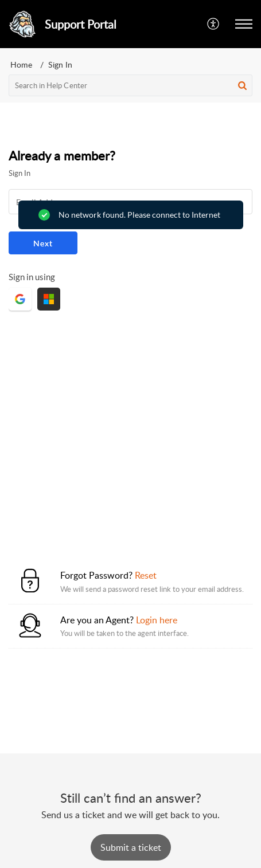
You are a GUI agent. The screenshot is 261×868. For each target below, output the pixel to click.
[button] (214, 24)
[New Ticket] (131, 847)
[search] (130, 85)
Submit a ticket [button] (131, 847)
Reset (146, 575)
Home (21, 64)
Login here (157, 620)
